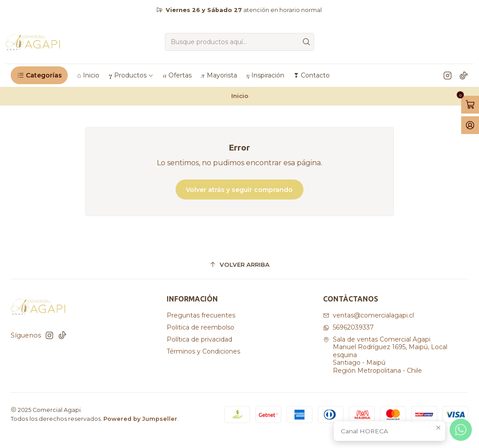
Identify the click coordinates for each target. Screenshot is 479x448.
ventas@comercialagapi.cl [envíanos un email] (368, 315)
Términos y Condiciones (203, 351)
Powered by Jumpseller (140, 419)
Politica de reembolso (201, 327)
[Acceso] (470, 125)
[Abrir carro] (470, 105)
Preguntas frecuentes (201, 315)
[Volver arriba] (239, 265)
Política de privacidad (199, 339)
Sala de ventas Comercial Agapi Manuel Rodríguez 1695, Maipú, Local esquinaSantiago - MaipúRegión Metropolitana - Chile (385, 355)
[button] (39, 75)
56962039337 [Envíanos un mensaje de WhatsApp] (348, 327)
